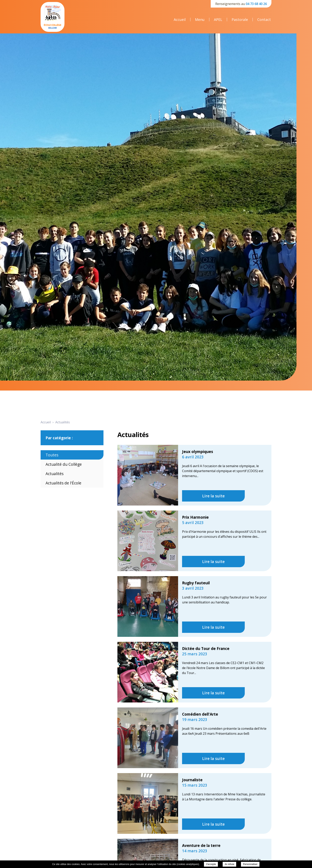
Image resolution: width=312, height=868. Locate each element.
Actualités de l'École (63, 483)
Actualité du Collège (64, 464)
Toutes (52, 455)
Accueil (180, 19)
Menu (200, 19)
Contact (264, 19)
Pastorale (240, 19)
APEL (218, 19)
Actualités (55, 474)
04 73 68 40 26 (256, 4)
